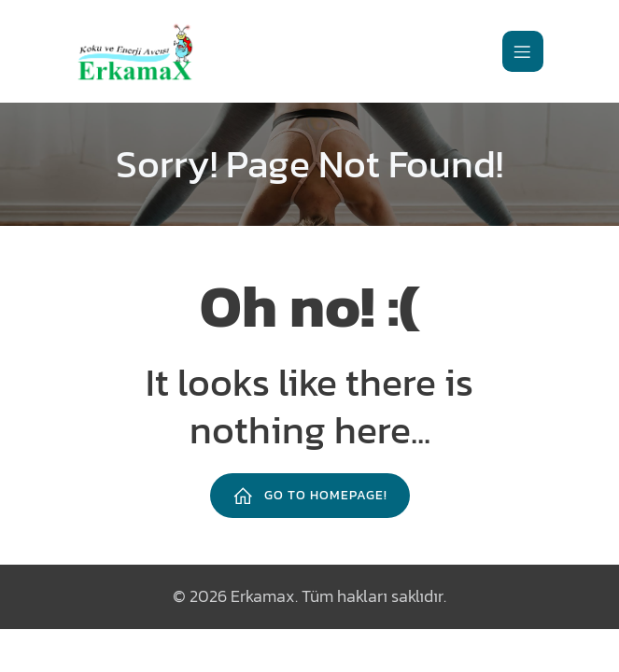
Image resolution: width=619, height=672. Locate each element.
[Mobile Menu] (523, 51)
